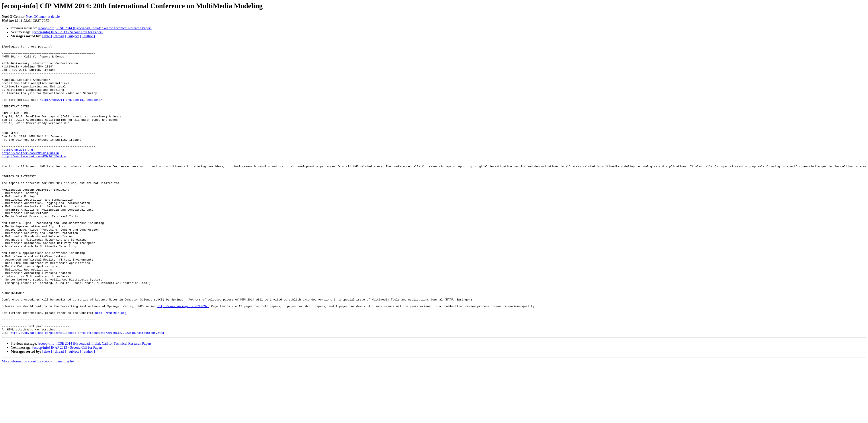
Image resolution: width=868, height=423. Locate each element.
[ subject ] (74, 36)
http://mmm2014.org (17, 171)
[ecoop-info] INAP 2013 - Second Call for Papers (67, 32)
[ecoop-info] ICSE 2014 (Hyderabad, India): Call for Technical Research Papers (95, 28)
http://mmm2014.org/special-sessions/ (71, 111)
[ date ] (47, 36)
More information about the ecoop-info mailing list (38, 419)
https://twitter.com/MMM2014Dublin (30, 175)
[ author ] (88, 36)
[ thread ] (59, 36)
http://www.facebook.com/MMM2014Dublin (34, 179)
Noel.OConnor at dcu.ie (43, 17)
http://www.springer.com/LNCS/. (183, 359)
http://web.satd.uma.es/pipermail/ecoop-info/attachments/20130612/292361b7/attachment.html (87, 391)
